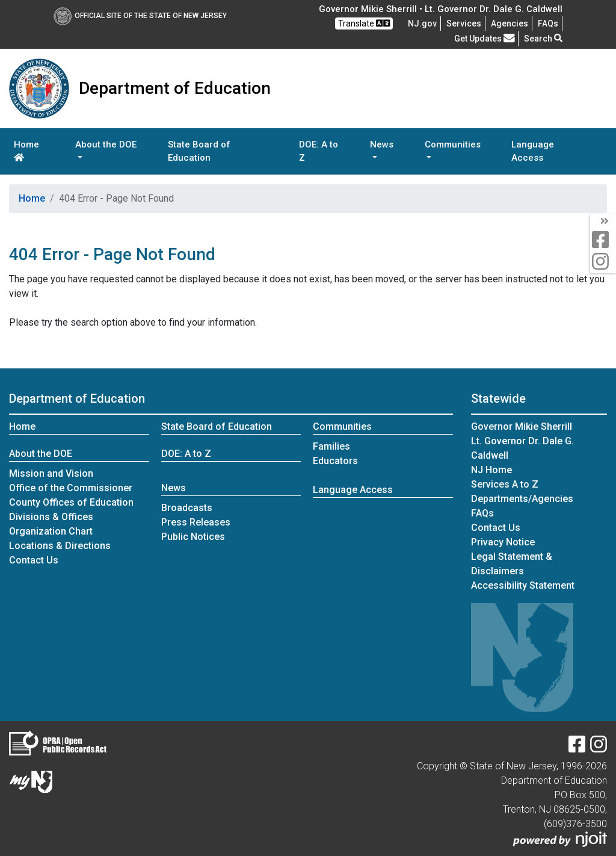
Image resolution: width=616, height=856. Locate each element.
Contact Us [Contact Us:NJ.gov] (496, 528)
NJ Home (491, 470)
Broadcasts (187, 508)
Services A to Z (505, 484)
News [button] (382, 144)
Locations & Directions (60, 546)
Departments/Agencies (522, 499)
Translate (364, 23)
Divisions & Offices (51, 517)
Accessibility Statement (523, 585)
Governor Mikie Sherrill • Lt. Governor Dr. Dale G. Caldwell (441, 9)
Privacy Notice (503, 542)
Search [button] (543, 39)
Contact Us (34, 560)
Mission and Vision (51, 473)
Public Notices (193, 537)
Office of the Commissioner (71, 488)
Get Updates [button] (485, 39)
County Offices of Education (71, 502)
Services (464, 23)
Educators (335, 461)
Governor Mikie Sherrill (522, 426)
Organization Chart (51, 531)
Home (26, 150)
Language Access (533, 151)
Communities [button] (453, 144)
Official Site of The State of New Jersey (140, 16)
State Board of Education (199, 151)
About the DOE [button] (106, 144)
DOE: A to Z (319, 151)
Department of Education (77, 399)
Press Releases (196, 522)
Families (331, 446)
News (174, 488)
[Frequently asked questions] (548, 23)
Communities (342, 426)
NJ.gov (422, 23)
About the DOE (41, 454)
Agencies (510, 23)
